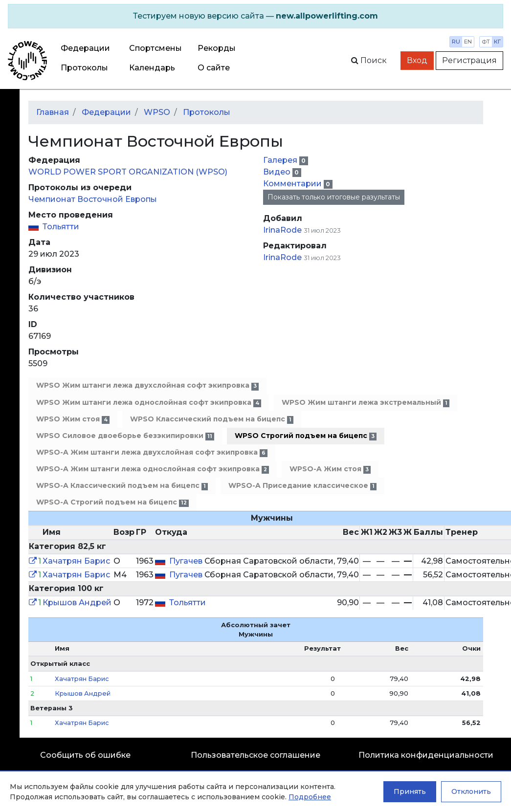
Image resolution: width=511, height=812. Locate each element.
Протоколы (84, 68)
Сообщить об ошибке (85, 755)
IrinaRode (282, 230)
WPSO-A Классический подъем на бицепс (122, 486)
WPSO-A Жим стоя (330, 469)
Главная (53, 112)
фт (486, 42)
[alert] (255, 16)
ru (456, 42)
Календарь (152, 68)
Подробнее (310, 797)
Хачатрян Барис (76, 561)
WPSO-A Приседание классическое (302, 486)
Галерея (281, 160)
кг (497, 42)
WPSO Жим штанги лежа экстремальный (366, 403)
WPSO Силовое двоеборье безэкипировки (125, 436)
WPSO (157, 112)
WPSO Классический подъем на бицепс (212, 419)
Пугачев (187, 561)
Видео (278, 172)
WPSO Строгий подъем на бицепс (306, 436)
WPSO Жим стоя (73, 419)
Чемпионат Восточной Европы (93, 199)
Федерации (85, 48)
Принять (410, 791)
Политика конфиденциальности (426, 755)
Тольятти (61, 227)
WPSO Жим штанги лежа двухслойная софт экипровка (147, 385)
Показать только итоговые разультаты (334, 197)
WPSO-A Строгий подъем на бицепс (112, 502)
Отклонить (471, 791)
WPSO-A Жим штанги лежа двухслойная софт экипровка (152, 452)
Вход (417, 60)
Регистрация (469, 60)
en (468, 42)
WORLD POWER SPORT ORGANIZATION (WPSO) (128, 172)
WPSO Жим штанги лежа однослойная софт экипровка (149, 403)
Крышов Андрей (77, 603)
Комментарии (293, 184)
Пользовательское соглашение (255, 755)
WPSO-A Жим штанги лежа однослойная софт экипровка (153, 469)
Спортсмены (156, 48)
